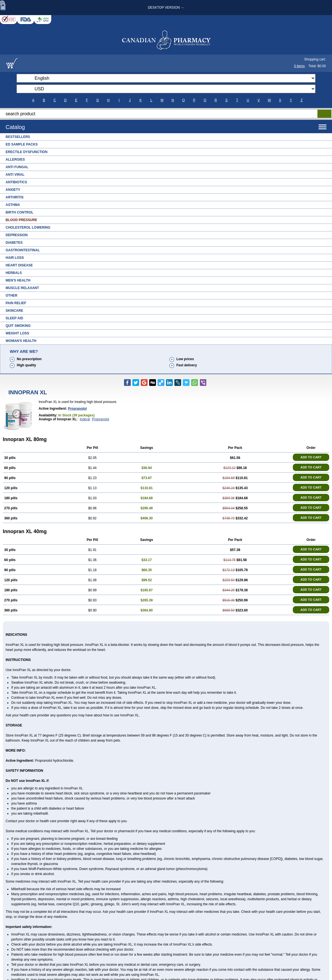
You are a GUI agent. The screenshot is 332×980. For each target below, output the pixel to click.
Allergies (15, 160)
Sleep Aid (14, 318)
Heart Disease (19, 265)
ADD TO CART (311, 457)
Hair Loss (15, 258)
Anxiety (13, 190)
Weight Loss (17, 333)
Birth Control (19, 212)
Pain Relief (16, 303)
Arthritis (15, 197)
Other (11, 296)
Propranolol (77, 409)
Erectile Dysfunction (26, 152)
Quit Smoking (18, 326)
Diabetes (14, 243)
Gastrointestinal (23, 250)
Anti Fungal (17, 167)
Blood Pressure (21, 220)
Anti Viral (15, 175)
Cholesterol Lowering (28, 228)
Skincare (14, 311)
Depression (17, 235)
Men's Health (18, 280)
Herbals (14, 273)
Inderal (85, 419)
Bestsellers (18, 137)
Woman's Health (21, 341)
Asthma (13, 205)
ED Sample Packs (22, 144)
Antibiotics (16, 182)
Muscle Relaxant (22, 288)
